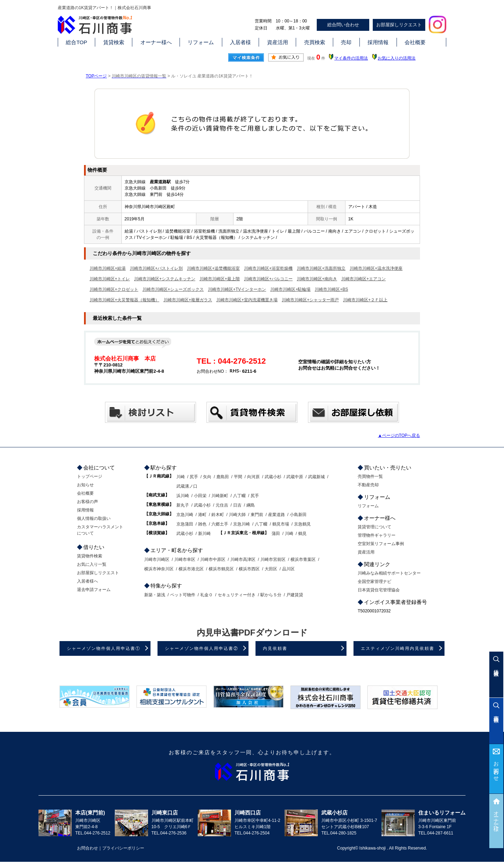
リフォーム (201, 42)
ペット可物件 (183, 595)
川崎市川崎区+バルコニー (268, 279)
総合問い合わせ (343, 25)
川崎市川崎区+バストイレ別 (156, 268)
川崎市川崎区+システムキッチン (165, 279)
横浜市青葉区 (303, 559)
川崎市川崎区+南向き (317, 279)
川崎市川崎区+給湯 (108, 268)
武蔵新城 (316, 477)
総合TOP (76, 42)
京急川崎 (185, 515)
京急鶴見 (302, 524)
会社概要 (415, 42)
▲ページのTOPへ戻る (399, 435)
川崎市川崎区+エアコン (363, 279)
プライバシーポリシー (123, 848)
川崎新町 (220, 496)
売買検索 (315, 42)
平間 (238, 477)
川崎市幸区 (185, 559)
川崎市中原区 (213, 559)
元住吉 (222, 505)
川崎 (181, 477)
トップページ (90, 476)
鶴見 (302, 534)
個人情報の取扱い (94, 518)
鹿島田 (223, 477)
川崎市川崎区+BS (331, 289)
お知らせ (85, 485)
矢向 (207, 477)
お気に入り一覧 (92, 564)
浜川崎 (183, 496)
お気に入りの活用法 (397, 58)
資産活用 (278, 42)
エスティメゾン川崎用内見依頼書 (398, 648)
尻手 (194, 477)
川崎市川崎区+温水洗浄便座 (376, 268)
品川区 (288, 569)
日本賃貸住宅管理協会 (379, 590)
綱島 (251, 505)
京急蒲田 (185, 524)
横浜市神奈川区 (159, 569)
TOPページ (96, 76)
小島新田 (298, 515)
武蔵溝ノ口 (187, 486)
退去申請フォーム (94, 590)
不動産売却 (368, 485)
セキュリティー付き (237, 595)
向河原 (253, 477)
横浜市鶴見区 (221, 569)
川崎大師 (237, 515)
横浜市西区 (249, 569)
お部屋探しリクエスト (399, 25)
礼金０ (206, 595)
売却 (346, 42)
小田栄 (200, 496)
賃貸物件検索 (90, 556)
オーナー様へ (156, 42)
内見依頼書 (275, 648)
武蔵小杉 (273, 477)
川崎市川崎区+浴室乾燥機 (268, 268)
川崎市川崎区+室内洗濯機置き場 (247, 300)
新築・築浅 (155, 595)
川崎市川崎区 (157, 559)
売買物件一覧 (370, 476)
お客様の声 (87, 502)
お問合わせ (496, 768)
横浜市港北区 (191, 569)
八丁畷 (239, 496)
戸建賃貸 (295, 595)
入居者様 (240, 42)
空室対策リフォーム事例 (381, 544)
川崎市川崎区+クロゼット (114, 289)
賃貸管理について (374, 527)
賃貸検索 (114, 42)
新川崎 (204, 534)
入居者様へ (87, 581)
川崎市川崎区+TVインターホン (237, 289)
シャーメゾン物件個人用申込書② (202, 648)
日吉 (237, 505)
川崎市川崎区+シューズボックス (173, 289)
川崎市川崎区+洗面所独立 (321, 268)
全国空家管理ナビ (374, 582)
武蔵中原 (295, 477)
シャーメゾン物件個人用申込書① (104, 648)
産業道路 (276, 515)
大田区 (271, 569)
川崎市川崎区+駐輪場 (290, 289)
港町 (202, 515)
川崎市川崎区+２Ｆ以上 (365, 300)
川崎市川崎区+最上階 (220, 279)
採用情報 (378, 42)
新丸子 (183, 505)
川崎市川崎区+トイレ (110, 279)
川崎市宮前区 (273, 559)
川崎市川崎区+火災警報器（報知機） (124, 300)
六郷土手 (220, 524)
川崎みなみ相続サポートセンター (389, 573)
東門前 (257, 515)
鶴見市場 (281, 524)
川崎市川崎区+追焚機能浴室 (213, 268)
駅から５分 (271, 595)
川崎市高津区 (243, 559)
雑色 (202, 524)
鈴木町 (218, 515)
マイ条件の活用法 (351, 58)
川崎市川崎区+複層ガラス (188, 300)
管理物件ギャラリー (377, 535)
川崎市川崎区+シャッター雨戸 (310, 300)
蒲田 (276, 534)
